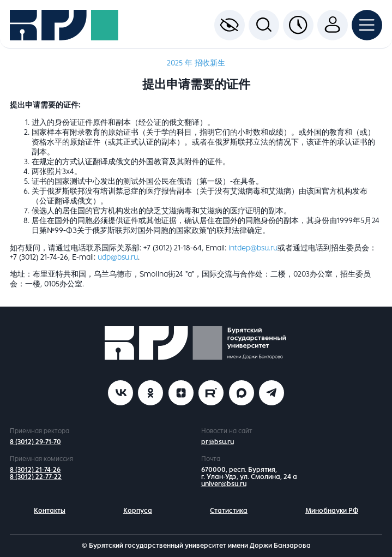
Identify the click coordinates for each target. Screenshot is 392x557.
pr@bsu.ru (218, 442)
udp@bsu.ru (118, 257)
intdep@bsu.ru (253, 248)
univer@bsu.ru (224, 484)
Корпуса (138, 511)
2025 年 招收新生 (196, 63)
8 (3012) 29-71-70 (35, 442)
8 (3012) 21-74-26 (35, 470)
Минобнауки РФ (332, 511)
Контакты (50, 511)
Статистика (229, 511)
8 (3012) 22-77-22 (36, 477)
